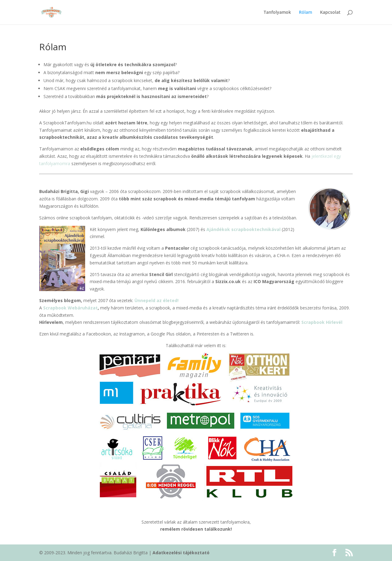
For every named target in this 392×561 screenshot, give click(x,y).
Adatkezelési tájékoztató (181, 553)
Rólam (305, 13)
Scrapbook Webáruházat (70, 308)
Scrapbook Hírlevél (322, 322)
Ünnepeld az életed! (156, 300)
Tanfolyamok (277, 13)
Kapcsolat (330, 13)
